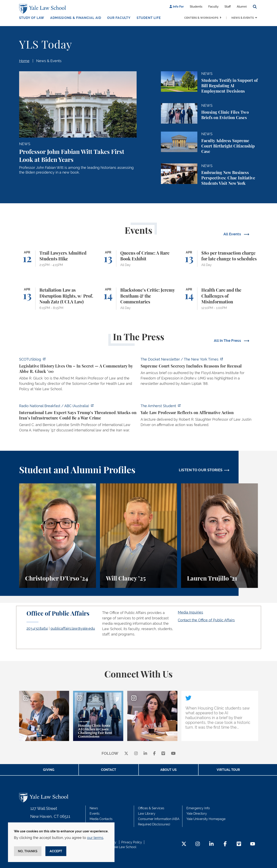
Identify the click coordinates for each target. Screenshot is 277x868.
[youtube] (173, 754)
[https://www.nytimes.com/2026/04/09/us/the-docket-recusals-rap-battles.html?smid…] (199, 373)
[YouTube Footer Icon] (253, 844)
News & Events (243, 18)
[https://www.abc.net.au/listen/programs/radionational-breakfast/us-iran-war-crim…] (78, 419)
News (94, 808)
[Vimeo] (163, 754)
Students (196, 7)
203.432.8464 (37, 628)
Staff (228, 7)
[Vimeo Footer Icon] (239, 844)
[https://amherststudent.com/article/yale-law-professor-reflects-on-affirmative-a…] (199, 416)
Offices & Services (151, 808)
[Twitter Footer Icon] (184, 844)
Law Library (147, 814)
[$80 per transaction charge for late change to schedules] (220, 259)
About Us (168, 770)
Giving (49, 770)
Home (24, 61)
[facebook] (154, 754)
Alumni (242, 7)
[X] (126, 754)
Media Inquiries (190, 612)
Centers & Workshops (201, 18)
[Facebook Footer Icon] (225, 844)
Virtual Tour (228, 770)
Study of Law (32, 18)
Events (95, 814)
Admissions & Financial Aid (76, 18)
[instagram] (136, 754)
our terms (95, 838)
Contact (109, 770)
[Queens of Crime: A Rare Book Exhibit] (138, 259)
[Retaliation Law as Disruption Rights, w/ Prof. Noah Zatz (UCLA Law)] (58, 299)
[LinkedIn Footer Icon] (211, 844)
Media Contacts (101, 819)
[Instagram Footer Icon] (198, 844)
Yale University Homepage (206, 819)
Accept (56, 851)
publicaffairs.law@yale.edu (73, 628)
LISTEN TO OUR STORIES (201, 470)
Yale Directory (197, 814)
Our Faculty (119, 18)
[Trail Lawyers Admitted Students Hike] (58, 259)
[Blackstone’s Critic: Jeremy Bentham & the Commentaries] (138, 299)
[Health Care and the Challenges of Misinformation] (220, 299)
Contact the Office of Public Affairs (206, 620)
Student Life (149, 18)
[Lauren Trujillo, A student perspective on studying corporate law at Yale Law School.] (220, 536)
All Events (233, 234)
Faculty (213, 7)
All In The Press (228, 341)
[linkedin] (145, 754)
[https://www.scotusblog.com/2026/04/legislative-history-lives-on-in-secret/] (78, 375)
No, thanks (28, 851)
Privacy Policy (132, 842)
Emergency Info (198, 808)
